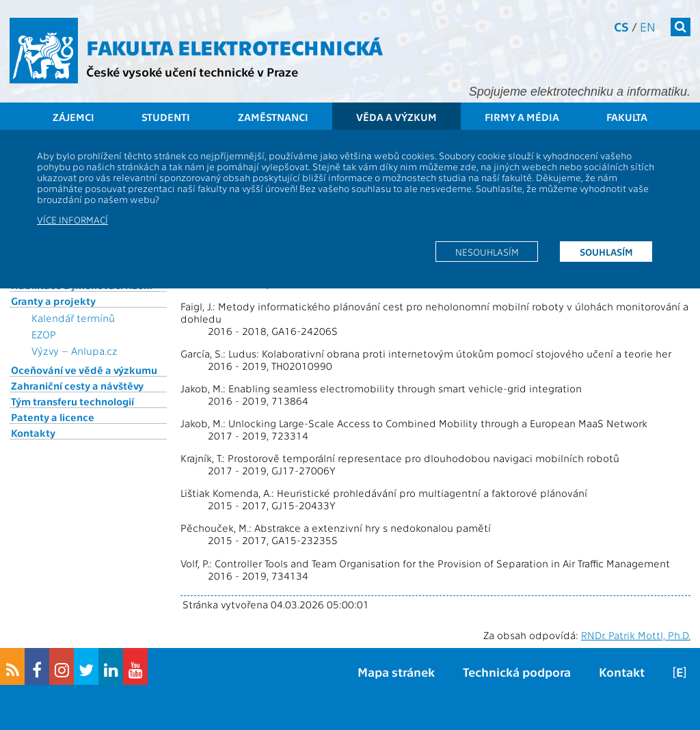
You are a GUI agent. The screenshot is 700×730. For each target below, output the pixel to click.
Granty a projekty (53, 301)
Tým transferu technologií (72, 401)
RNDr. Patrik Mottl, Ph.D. (636, 635)
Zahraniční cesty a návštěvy (77, 386)
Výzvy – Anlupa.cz (75, 351)
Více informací (72, 219)
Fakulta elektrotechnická (234, 46)
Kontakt (622, 672)
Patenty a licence (53, 417)
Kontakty (33, 433)
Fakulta (627, 117)
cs (621, 26)
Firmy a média (522, 117)
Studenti (166, 117)
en (648, 26)
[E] (679, 672)
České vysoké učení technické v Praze (192, 71)
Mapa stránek (396, 672)
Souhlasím (606, 252)
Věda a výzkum (396, 117)
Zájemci (73, 117)
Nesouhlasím (487, 252)
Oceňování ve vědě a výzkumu (84, 370)
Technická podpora (517, 672)
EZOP (44, 334)
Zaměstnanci (273, 117)
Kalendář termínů (73, 318)
